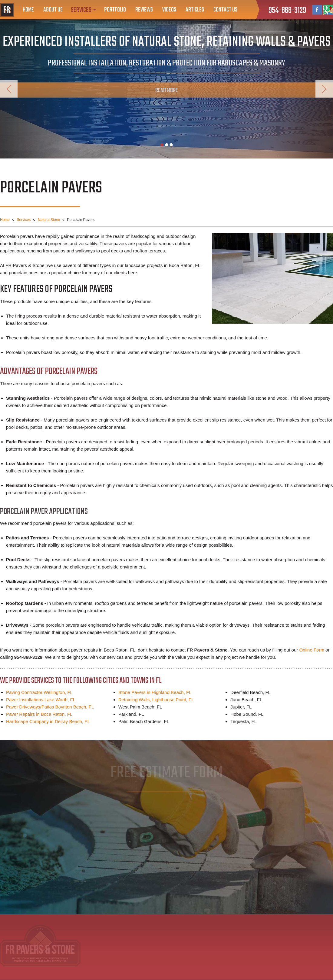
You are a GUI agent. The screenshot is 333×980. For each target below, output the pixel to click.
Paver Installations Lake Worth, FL (41, 700)
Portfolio (115, 10)
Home (28, 10)
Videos (169, 10)
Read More (167, 90)
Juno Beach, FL (246, 700)
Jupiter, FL (241, 707)
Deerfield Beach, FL (251, 692)
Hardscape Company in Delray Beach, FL (48, 721)
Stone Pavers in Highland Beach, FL (155, 692)
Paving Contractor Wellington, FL (39, 692)
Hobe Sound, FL (247, 714)
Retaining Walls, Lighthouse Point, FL (156, 700)
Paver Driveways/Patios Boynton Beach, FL (50, 707)
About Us (53, 10)
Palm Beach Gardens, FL (144, 721)
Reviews (144, 10)
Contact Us (225, 10)
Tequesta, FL (244, 721)
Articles (195, 10)
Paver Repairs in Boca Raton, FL (39, 714)
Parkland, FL (131, 714)
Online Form (312, 650)
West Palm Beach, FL (140, 707)
